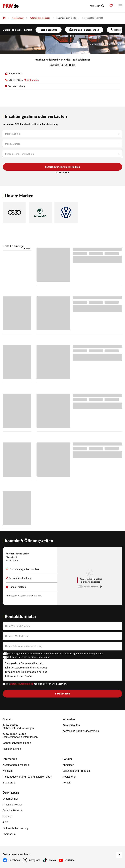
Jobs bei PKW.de (13, 810)
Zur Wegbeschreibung (19, 578)
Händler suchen (12, 749)
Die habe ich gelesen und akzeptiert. (37, 684)
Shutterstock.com (111, 44)
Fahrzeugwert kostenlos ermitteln (62, 167)
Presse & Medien (13, 805)
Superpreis (9, 783)
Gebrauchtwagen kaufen (17, 743)
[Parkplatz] (111, 6)
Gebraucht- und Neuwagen (33, 727)
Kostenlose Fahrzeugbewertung (81, 731)
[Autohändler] (18, 18)
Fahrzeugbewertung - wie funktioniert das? (27, 777)
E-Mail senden (15, 74)
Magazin (8, 771)
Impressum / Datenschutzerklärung (24, 596)
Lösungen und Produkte (76, 771)
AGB (6, 822)
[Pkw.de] (4, 18)
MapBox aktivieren (91, 587)
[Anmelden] (97, 6)
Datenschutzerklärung (22, 684)
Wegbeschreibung (17, 86)
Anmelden (68, 765)
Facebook (14, 860)
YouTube (70, 860)
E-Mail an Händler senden (84, 30)
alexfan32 (95, 44)
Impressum (9, 834)
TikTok (52, 860)
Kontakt (28, 30)
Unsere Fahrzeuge (12, 30)
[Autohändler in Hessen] (40, 18)
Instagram (34, 860)
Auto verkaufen (71, 725)
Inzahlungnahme (49, 30)
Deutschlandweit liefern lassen (33, 736)
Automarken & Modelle (16, 765)
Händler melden (16, 587)
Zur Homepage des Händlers (22, 569)
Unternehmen (11, 799)
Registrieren (70, 777)
